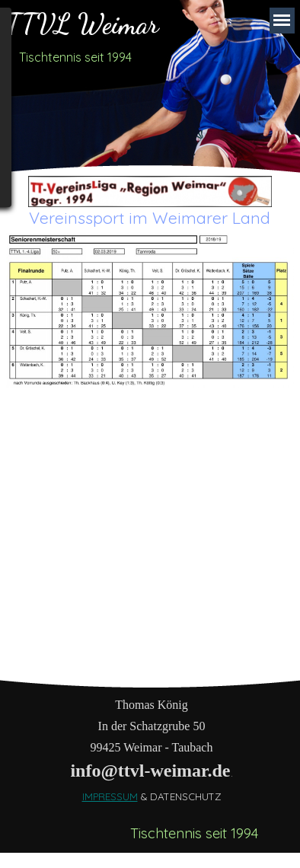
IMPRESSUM (110, 796)
